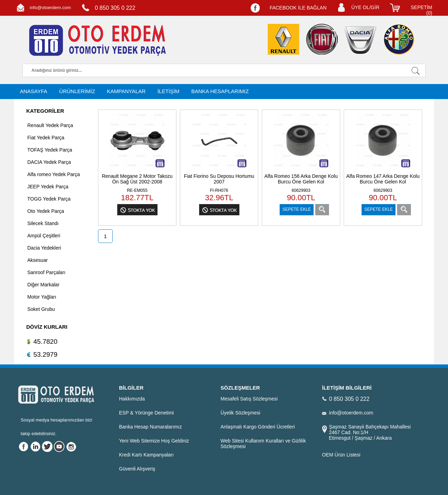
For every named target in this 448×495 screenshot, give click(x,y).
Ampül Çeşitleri (44, 236)
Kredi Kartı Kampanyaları (146, 455)
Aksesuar (37, 260)
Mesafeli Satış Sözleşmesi (249, 399)
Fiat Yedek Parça (46, 138)
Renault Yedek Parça (50, 125)
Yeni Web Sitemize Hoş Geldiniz (154, 441)
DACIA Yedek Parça (49, 162)
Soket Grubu (41, 309)
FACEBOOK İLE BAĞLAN (298, 8)
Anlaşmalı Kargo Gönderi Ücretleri (258, 427)
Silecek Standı (43, 223)
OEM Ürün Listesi (341, 455)
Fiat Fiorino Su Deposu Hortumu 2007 (219, 179)
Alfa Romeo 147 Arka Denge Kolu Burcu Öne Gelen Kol (383, 179)
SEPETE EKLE (297, 209)
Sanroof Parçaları (46, 272)
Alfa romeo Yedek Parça (54, 174)
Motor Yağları (42, 297)
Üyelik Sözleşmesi (240, 413)
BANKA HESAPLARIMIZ (220, 91)
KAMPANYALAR (126, 91)
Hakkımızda (132, 399)
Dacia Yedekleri (44, 248)
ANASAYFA (34, 91)
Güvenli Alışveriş (137, 469)
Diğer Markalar (43, 285)
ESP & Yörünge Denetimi (146, 413)
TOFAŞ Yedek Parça (50, 150)
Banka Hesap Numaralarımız (150, 427)
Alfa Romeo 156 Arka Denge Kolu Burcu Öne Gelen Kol (301, 179)
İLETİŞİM (169, 91)
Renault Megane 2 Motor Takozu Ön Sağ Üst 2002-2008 (137, 179)
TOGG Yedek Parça (49, 199)
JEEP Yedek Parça (48, 187)
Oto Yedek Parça (46, 211)
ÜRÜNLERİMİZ (77, 91)
